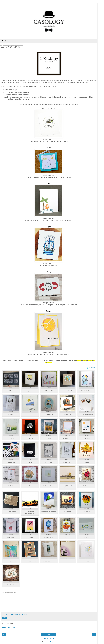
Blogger (53, 642)
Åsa (55, 109)
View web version (49, 638)
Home (49, 635)
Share (4, 618)
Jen (49, 184)
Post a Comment (8, 628)
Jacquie (49, 148)
